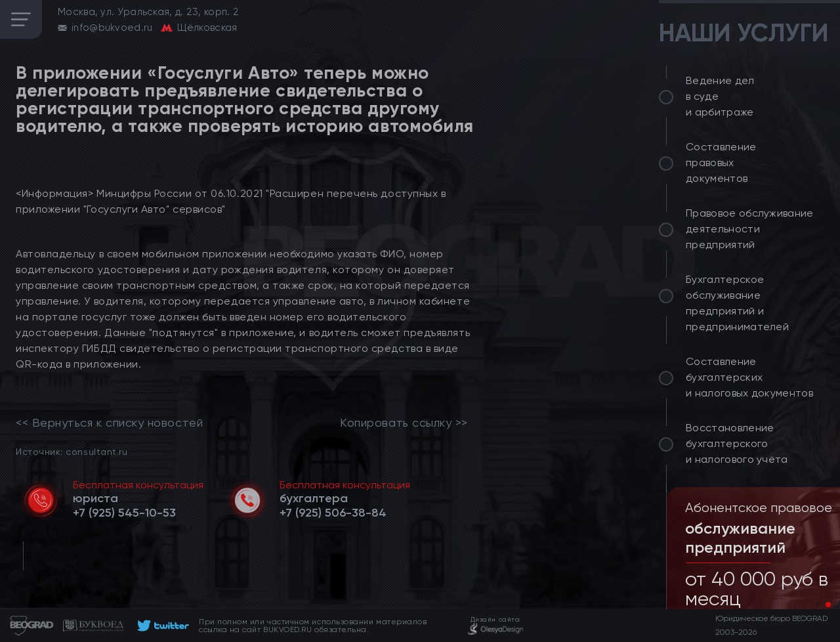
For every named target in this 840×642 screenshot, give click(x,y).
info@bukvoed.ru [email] (112, 28)
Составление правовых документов (721, 162)
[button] (818, 605)
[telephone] (124, 513)
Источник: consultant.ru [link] (72, 451)
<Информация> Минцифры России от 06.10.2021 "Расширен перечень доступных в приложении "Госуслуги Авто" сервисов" (231, 201)
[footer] (161, 626)
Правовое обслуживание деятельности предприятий (750, 229)
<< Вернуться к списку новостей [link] (109, 423)
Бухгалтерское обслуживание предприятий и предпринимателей (737, 303)
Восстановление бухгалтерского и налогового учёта (737, 443)
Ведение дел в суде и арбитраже (720, 96)
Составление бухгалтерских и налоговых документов (749, 377)
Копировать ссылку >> (404, 423)
